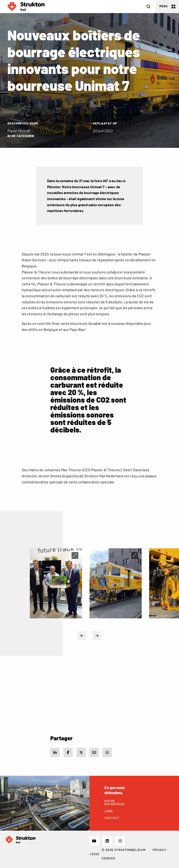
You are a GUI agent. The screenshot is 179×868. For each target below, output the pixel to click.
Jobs (109, 811)
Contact (112, 818)
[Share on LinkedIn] (55, 752)
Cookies (108, 858)
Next (97, 636)
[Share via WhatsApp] (107, 752)
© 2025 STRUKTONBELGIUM (124, 850)
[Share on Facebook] (68, 752)
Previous (82, 636)
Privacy (160, 850)
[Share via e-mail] (94, 752)
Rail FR (26, 7)
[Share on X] (81, 752)
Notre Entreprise (115, 802)
